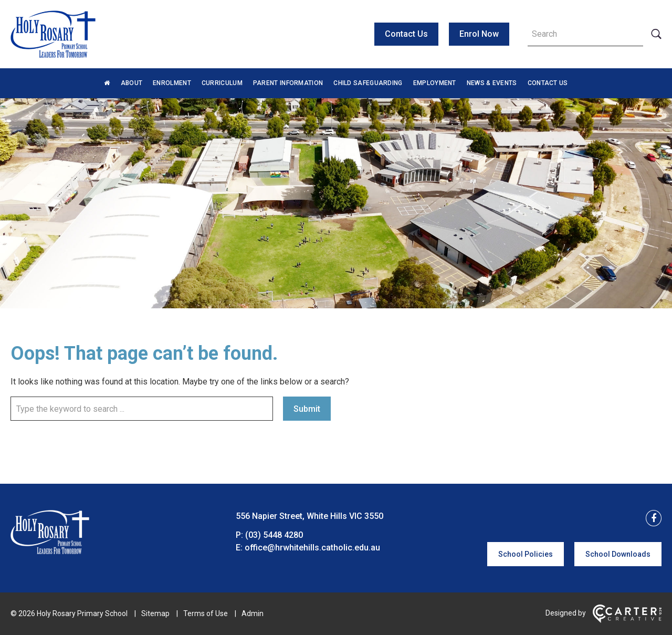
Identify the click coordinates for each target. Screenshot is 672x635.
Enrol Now (479, 34)
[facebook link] (650, 519)
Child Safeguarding (368, 83)
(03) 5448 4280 (274, 535)
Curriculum (222, 83)
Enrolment (172, 83)
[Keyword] (585, 34)
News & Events (492, 83)
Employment (435, 83)
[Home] (50, 551)
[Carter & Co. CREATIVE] (627, 620)
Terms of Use (206, 613)
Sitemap (155, 613)
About (132, 83)
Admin (253, 613)
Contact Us (406, 34)
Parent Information (288, 83)
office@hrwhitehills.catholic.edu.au (312, 548)
